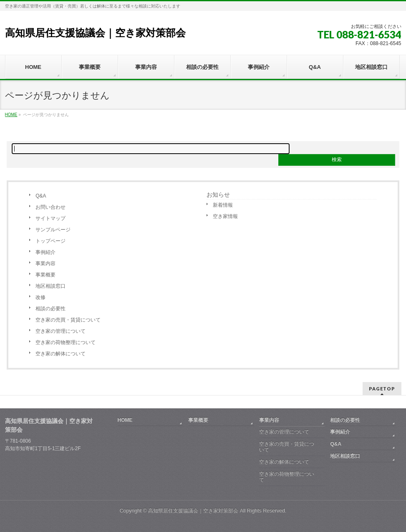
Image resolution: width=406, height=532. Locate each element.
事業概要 (45, 275)
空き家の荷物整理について (66, 342)
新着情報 (223, 205)
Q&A (41, 196)
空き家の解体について (61, 354)
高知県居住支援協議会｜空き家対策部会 (95, 33)
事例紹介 (45, 252)
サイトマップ (50, 218)
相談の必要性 (50, 309)
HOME (125, 420)
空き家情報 (225, 216)
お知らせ (218, 195)
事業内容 (45, 263)
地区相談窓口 (50, 286)
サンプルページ (53, 230)
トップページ (50, 241)
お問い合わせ (50, 207)
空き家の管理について (61, 331)
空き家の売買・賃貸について (68, 320)
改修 (40, 297)
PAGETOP (382, 389)
